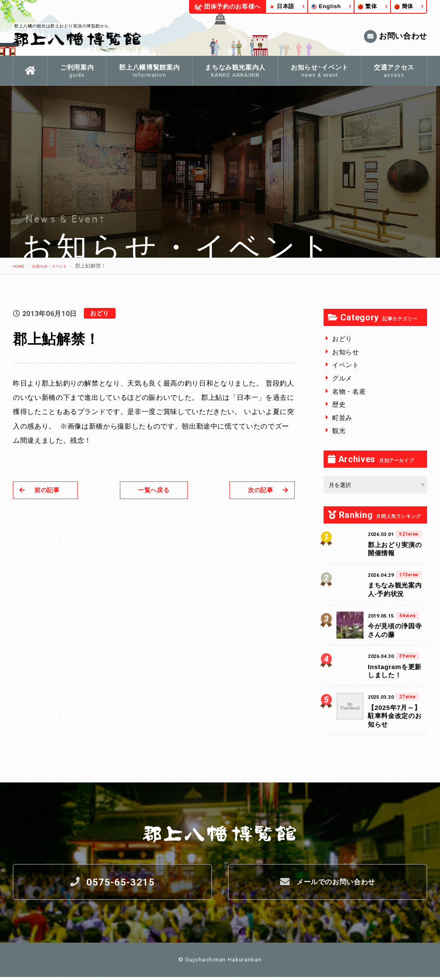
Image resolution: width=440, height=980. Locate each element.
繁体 (367, 6)
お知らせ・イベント (60, 266)
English (326, 6)
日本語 (282, 6)
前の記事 (43, 490)
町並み (342, 418)
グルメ (342, 378)
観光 (339, 431)
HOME (21, 266)
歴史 (339, 404)
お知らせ (346, 352)
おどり (342, 339)
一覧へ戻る (154, 490)
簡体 (404, 6)
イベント (346, 365)
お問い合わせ (396, 37)
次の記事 (265, 490)
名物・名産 (349, 391)
